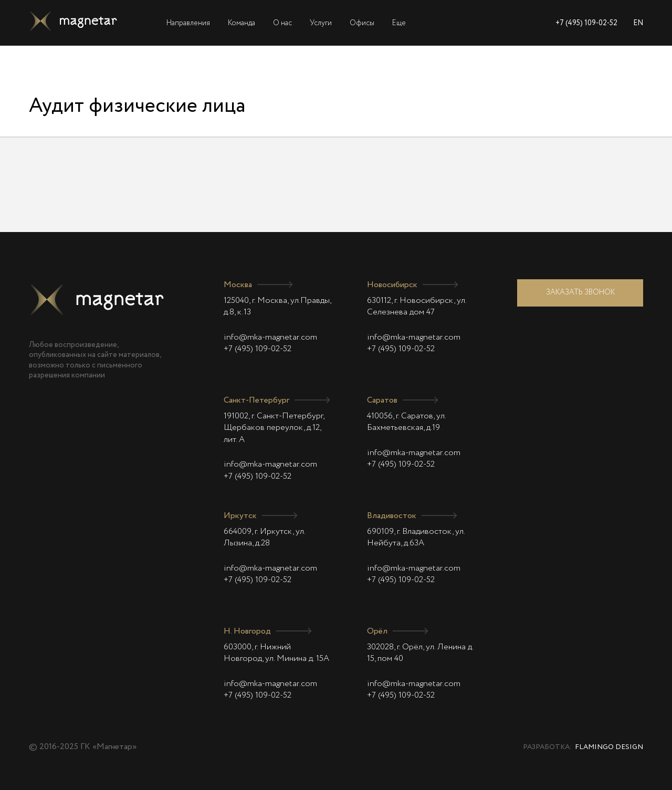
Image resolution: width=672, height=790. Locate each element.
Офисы (362, 23)
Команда (241, 23)
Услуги (321, 23)
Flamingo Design (609, 747)
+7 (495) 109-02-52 (586, 23)
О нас (282, 23)
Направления (188, 23)
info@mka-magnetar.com (270, 338)
